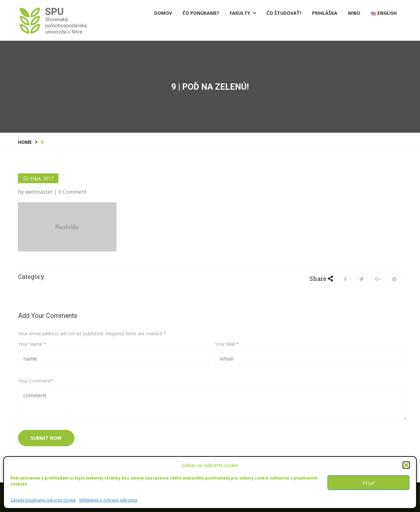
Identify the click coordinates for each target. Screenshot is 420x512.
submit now (46, 438)
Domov (163, 13)
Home (25, 142)
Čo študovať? (284, 13)
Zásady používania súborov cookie (43, 500)
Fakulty (243, 13)
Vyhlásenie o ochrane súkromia (108, 500)
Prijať (368, 483)
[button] (406, 465)
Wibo (354, 13)
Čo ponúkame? (201, 13)
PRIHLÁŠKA (325, 13)
